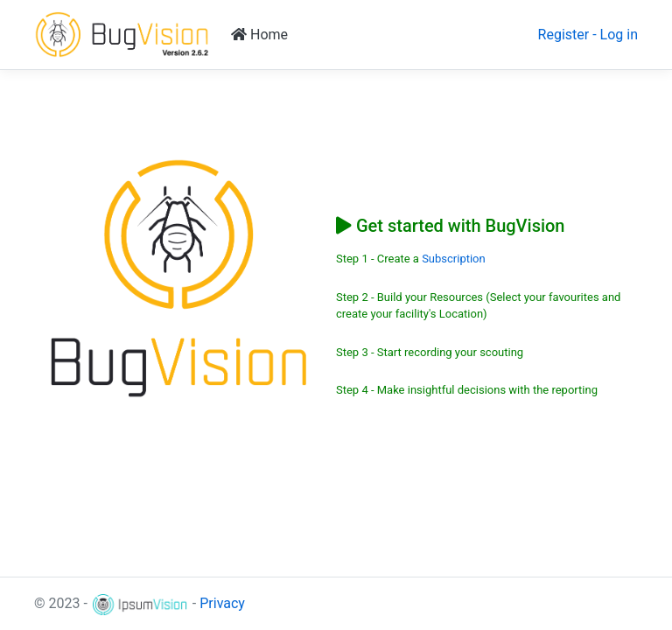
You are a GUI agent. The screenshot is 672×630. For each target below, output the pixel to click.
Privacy (222, 603)
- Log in (615, 35)
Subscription (454, 259)
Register (564, 35)
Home (259, 35)
